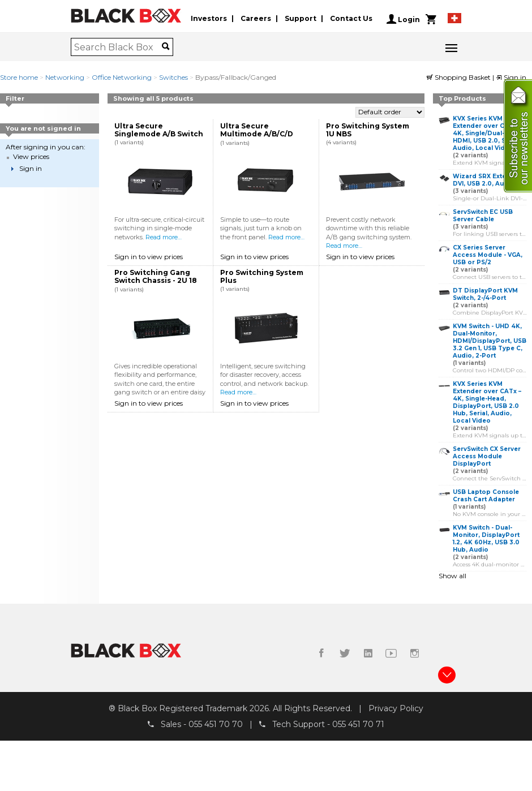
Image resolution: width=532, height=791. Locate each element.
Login (403, 19)
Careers (256, 19)
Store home (19, 77)
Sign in (511, 77)
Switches (173, 77)
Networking (65, 77)
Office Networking (122, 77)
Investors (209, 19)
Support (301, 19)
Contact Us (351, 19)
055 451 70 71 (358, 724)
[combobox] (118, 47)
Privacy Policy (396, 708)
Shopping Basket (460, 77)
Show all (452, 576)
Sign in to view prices (149, 257)
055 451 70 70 (216, 724)
